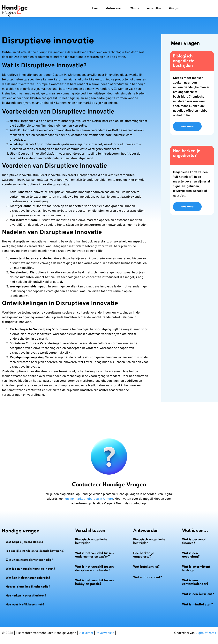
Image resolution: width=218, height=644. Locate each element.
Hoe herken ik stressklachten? (26, 596)
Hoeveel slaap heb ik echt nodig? (28, 587)
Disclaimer (86, 633)
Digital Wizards (206, 633)
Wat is (135, 8)
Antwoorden (114, 8)
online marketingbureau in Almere (89, 499)
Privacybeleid (105, 633)
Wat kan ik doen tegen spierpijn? (28, 578)
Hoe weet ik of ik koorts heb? (25, 605)
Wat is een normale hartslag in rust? (30, 569)
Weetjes (174, 8)
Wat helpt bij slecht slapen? (25, 542)
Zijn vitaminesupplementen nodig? (29, 560)
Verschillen (154, 8)
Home (95, 8)
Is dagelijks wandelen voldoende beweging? (35, 551)
